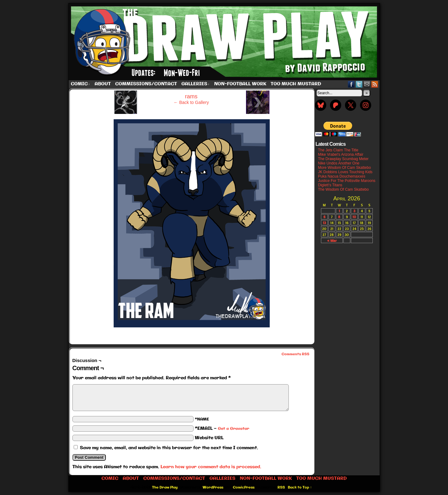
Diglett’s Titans (330, 185)
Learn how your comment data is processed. (211, 467)
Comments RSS (295, 354)
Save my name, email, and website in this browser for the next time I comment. (169, 448)
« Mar (332, 240)
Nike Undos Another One (339, 163)
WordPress (213, 488)
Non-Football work (240, 84)
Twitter (359, 84)
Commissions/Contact (146, 84)
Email (367, 84)
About (103, 84)
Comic (81, 84)
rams (191, 96)
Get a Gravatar (234, 429)
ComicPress (244, 488)
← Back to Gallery (191, 102)
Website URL (209, 438)
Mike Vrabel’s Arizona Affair (341, 154)
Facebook (351, 84)
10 (354, 217)
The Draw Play (225, 42)
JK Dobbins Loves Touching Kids (345, 172)
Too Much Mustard (296, 84)
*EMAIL (222, 429)
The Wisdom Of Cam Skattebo (344, 189)
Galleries (196, 84)
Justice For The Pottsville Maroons (347, 181)
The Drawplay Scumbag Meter (343, 159)
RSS (375, 84)
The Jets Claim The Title (338, 150)
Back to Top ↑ (300, 488)
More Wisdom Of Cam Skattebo (345, 168)
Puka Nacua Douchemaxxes (342, 176)
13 (324, 223)
